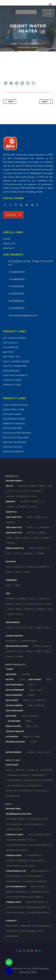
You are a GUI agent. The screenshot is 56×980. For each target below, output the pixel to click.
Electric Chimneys (15, 375)
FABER (39, 627)
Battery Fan (12, 357)
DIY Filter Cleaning (33, 876)
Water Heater (13, 447)
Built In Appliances (14, 685)
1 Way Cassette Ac (14, 517)
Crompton (30, 567)
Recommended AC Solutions (19, 814)
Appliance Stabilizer (15, 742)
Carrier (32, 486)
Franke (28, 721)
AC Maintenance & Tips (16, 871)
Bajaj (8, 567)
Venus (20, 614)
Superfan (41, 609)
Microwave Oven (14, 419)
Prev (9, 102)
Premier (26, 737)
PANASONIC (41, 700)
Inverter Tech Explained (16, 892)
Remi (18, 609)
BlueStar (22, 486)
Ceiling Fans (41, 791)
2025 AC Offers (37, 861)
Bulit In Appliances (16, 785)
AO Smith (10, 627)
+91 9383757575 (16, 294)
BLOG (9, 804)
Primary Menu (50, 4)
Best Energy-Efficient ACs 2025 (20, 840)
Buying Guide (12, 765)
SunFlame (40, 705)
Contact (9, 248)
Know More (13, 215)
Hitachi (11, 491)
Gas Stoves (11, 716)
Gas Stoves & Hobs (16, 405)
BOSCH (40, 690)
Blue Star (21, 627)
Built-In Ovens (33, 785)
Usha (17, 572)
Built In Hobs (35, 679)
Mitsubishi (36, 491)
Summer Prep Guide (14, 881)
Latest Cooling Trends (16, 897)
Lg (19, 491)
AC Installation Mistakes (36, 881)
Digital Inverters (15, 366)
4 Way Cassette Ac (14, 533)
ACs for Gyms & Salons (37, 819)
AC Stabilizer (12, 737)
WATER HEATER (11, 926)
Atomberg (23, 599)
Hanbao (9, 604)
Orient (9, 572)
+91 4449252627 (17, 279)
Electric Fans (12, 380)
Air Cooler (10, 343)
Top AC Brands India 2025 (16, 845)
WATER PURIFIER (12, 936)
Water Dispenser (15, 442)
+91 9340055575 (16, 308)
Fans (8, 593)
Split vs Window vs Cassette (40, 835)
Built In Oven (12, 700)
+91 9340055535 (16, 301)
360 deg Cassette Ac (15, 548)
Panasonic (23, 496)
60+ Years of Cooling (15, 907)
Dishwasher (11, 371)
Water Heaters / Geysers (17, 646)
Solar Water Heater (17, 433)
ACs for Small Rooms (15, 819)
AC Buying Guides (14, 855)
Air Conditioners (15, 338)
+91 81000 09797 (17, 272)
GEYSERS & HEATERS (14, 636)
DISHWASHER (25, 926)
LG (32, 700)
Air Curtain (11, 347)
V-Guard (26, 572)
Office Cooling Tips (14, 824)
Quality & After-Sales (15, 912)
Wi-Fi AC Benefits (36, 897)
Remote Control (14, 423)
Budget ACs (30, 866)
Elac (20, 651)
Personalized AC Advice (37, 907)
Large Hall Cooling (14, 829)
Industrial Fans (14, 409)
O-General (10, 496)
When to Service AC (14, 876)
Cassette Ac (11, 512)
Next (47, 102)
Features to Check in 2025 (17, 861)
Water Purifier (13, 452)
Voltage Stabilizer (16, 437)
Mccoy (39, 604)
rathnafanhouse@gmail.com (23, 315)
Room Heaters (13, 428)
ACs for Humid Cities (35, 824)
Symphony (42, 567)
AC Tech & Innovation (16, 886)
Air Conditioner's (14, 481)
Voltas (34, 496)
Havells (19, 604)
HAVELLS (48, 627)
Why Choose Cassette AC (40, 845)
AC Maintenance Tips (40, 871)
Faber (17, 585)
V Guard (11, 614)
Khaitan (30, 604)
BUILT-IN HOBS (11, 931)
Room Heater (11, 641)
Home (7, 239)
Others (9, 669)
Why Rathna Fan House (36, 902)
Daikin (42, 486)
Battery (9, 352)
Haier (50, 486)
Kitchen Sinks (12, 414)
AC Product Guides (14, 835)
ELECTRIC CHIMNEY (28, 931)
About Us (9, 243)
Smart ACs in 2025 (37, 886)
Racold (48, 651)
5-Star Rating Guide (38, 892)
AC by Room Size (33, 855)
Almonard (10, 599)
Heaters (25, 775)
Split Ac (9, 486)
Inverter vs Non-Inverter (16, 850)
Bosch (9, 585)
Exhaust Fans (12, 385)
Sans (28, 726)
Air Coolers (47, 770)
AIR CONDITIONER (13, 809)
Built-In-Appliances (16, 361)
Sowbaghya (28, 609)
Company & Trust (14, 902)
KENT (31, 627)
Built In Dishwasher (15, 690)
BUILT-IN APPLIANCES (42, 926)
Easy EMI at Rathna (14, 866)
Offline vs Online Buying (38, 912)
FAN (40, 931)
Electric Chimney (13, 780)
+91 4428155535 (16, 286)
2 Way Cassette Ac (14, 527)
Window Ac (11, 501)
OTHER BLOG (11, 921)
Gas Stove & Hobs (31, 780)
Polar (10, 609)
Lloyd (26, 491)
